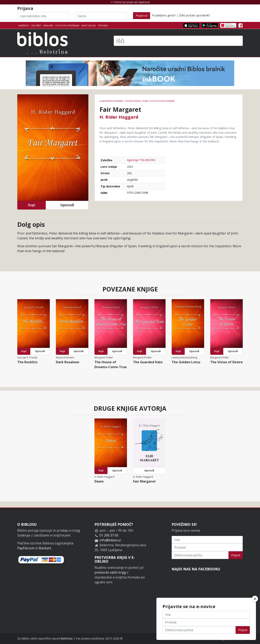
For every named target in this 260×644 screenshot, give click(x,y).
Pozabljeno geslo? (164, 15)
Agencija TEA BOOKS (141, 160)
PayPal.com (26, 548)
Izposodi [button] (67, 205)
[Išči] (178, 41)
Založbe (36, 25)
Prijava (236, 555)
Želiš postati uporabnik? (195, 15)
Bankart (45, 548)
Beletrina (67, 638)
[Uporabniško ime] (43, 16)
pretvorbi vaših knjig (110, 572)
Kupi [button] (31, 205)
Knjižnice (24, 25)
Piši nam (103, 25)
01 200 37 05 (109, 535)
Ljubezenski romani (111, 101)
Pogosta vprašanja (67, 25)
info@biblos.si (110, 540)
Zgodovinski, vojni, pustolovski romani (150, 101)
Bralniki (48, 25)
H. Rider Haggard (119, 117)
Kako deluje (89, 25)
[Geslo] (101, 16)
